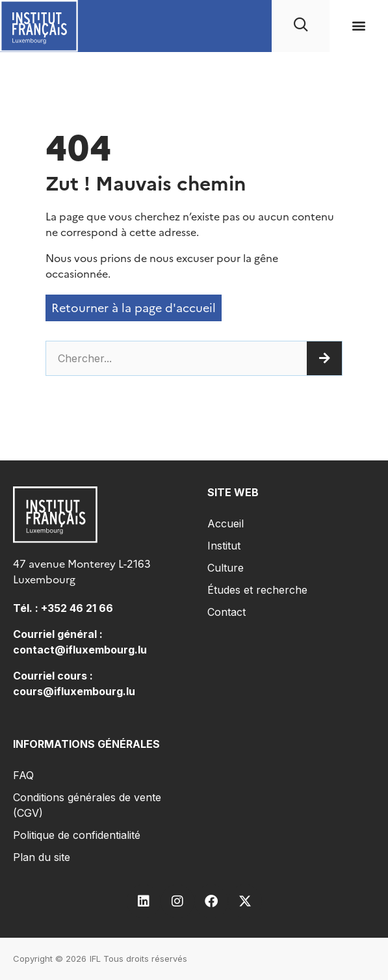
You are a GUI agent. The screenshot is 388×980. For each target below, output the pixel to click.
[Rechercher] (324, 358)
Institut (224, 546)
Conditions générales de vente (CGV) (87, 805)
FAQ (23, 775)
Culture (226, 568)
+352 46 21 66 (77, 608)
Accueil (226, 523)
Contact (226, 612)
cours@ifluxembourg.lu (74, 691)
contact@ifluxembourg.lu (80, 650)
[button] (359, 26)
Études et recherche (257, 590)
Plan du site (42, 857)
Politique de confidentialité (77, 835)
